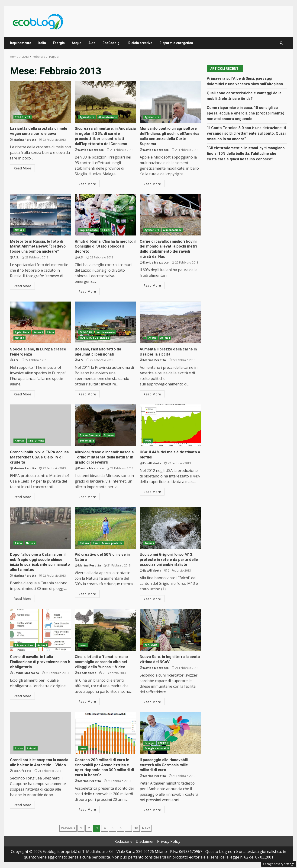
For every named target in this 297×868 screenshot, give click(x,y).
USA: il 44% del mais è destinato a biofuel (170, 425)
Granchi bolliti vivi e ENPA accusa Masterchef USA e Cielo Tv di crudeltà (41, 425)
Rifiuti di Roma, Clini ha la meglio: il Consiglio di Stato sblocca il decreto (105, 215)
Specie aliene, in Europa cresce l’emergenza (41, 322)
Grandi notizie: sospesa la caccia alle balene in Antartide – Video (41, 733)
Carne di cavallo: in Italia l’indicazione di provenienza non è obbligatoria (41, 630)
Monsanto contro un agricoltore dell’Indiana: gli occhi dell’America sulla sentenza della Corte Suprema (170, 102)
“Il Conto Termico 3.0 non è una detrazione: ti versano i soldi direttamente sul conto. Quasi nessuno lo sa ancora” (246, 133)
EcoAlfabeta (152, 463)
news (148, 441)
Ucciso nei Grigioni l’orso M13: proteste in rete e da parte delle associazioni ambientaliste (170, 528)
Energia (59, 43)
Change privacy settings (279, 864)
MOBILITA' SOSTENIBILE (94, 338)
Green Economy (90, 435)
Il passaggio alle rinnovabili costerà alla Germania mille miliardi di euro (170, 733)
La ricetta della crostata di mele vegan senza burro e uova (41, 102)
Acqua (77, 43)
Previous (68, 828)
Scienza (109, 435)
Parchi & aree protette (108, 543)
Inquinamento (21, 43)
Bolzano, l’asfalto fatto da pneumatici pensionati (105, 322)
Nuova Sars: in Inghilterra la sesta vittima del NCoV (170, 630)
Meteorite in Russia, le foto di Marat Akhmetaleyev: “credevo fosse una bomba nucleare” (41, 215)
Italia (42, 43)
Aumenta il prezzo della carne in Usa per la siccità (170, 322)
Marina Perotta (25, 139)
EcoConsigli (112, 43)
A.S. (16, 257)
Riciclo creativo (140, 43)
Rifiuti (106, 230)
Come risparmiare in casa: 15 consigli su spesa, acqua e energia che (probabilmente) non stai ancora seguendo (245, 113)
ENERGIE (163, 743)
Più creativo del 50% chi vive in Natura (105, 528)
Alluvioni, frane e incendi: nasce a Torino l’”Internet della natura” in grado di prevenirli (105, 425)
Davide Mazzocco (91, 149)
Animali (38, 332)
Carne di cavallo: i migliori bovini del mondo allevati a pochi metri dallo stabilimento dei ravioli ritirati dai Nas (170, 215)
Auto (92, 43)
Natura (19, 230)
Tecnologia (87, 441)
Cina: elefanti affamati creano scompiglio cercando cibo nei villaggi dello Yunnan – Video (105, 630)
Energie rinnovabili (157, 748)
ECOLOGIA (86, 332)
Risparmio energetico (176, 43)
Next (146, 828)
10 (136, 828)
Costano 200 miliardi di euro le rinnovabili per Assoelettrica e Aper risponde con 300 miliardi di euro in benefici (105, 733)
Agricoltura (87, 117)
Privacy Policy (169, 841)
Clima (50, 332)
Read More (22, 168)
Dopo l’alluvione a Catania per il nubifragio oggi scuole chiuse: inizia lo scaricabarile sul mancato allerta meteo (41, 528)
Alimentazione (108, 117)
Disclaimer (145, 841)
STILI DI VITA (23, 117)
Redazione (123, 841)
